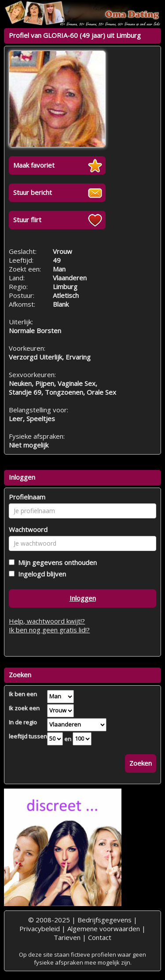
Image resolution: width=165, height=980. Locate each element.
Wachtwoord (28, 529)
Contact (100, 937)
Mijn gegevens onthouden (56, 562)
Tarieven (67, 937)
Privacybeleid (40, 929)
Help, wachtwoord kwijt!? (47, 621)
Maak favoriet (34, 165)
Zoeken (141, 763)
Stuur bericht (33, 192)
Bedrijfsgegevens (104, 920)
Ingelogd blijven (40, 574)
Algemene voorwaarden (104, 929)
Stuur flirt (27, 220)
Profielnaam (27, 497)
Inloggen (83, 598)
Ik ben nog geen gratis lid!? (49, 630)
